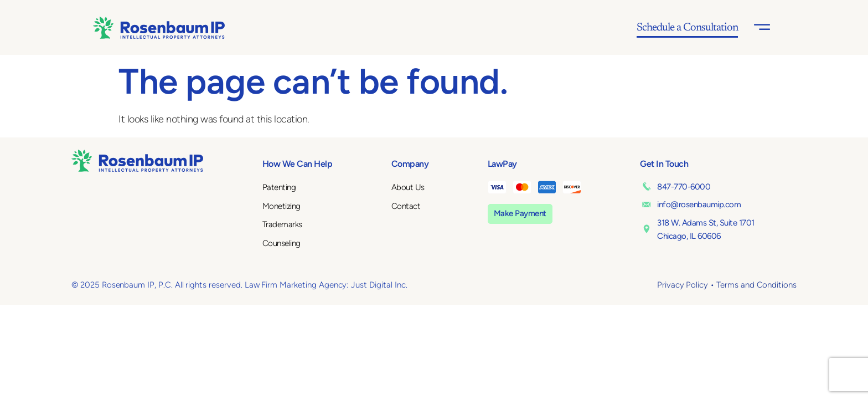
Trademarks (282, 224)
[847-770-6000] (647, 186)
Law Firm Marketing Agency (296, 285)
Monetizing (281, 206)
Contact (406, 206)
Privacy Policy (683, 285)
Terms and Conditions (756, 285)
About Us (408, 187)
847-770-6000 (684, 187)
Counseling (281, 243)
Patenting (279, 187)
